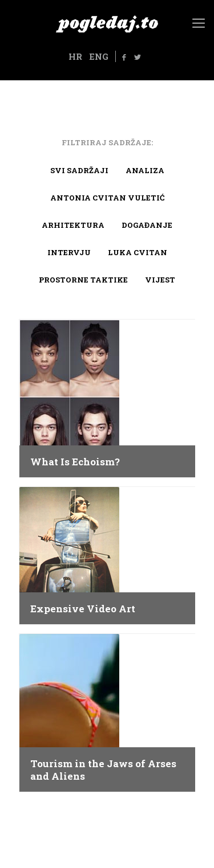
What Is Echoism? (75, 462)
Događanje (147, 225)
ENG (99, 56)
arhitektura (73, 225)
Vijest (160, 280)
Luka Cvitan (138, 252)
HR (75, 56)
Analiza (145, 170)
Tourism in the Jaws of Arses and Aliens (103, 770)
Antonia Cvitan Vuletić (107, 198)
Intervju (69, 252)
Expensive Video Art (83, 609)
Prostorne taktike (83, 280)
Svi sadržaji (79, 170)
